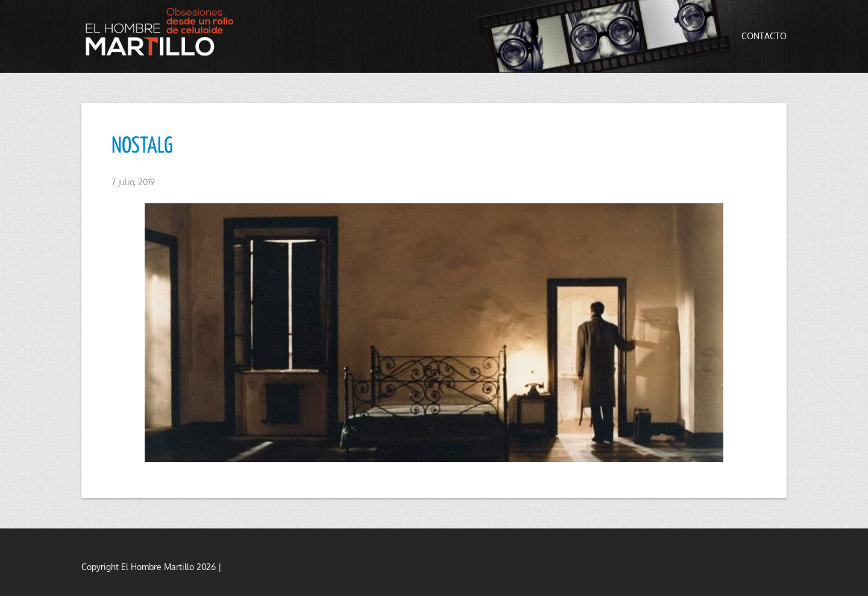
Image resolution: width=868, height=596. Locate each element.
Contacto (764, 36)
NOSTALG (142, 147)
